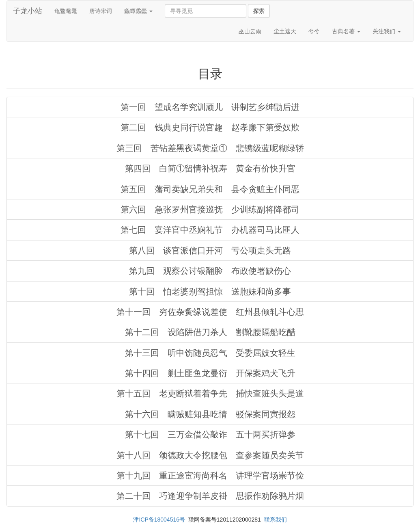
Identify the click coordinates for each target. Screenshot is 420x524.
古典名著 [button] (346, 31)
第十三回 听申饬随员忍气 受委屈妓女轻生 (210, 353)
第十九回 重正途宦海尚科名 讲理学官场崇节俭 (210, 475)
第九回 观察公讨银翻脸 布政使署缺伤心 (210, 271)
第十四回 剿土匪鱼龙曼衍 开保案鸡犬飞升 (210, 373)
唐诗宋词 (101, 11)
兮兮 (314, 31)
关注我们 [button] (387, 31)
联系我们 (276, 520)
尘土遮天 (285, 31)
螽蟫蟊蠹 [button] (138, 11)
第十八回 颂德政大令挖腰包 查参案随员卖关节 (210, 455)
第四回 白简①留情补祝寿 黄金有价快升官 (210, 168)
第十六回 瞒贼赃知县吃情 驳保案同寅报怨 (210, 414)
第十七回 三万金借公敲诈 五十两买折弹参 (210, 434)
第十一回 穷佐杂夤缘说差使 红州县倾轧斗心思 (210, 312)
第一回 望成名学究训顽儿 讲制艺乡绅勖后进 (210, 107)
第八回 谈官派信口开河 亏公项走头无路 (210, 250)
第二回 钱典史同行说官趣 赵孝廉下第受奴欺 (210, 127)
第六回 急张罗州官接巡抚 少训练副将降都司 (210, 209)
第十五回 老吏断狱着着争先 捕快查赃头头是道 (210, 393)
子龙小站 (28, 11)
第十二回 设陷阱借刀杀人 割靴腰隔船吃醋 (210, 332)
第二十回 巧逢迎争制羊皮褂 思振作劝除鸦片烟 (210, 496)
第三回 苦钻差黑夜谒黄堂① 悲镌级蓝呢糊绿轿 (210, 148)
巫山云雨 (250, 31)
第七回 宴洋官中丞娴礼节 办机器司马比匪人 (210, 230)
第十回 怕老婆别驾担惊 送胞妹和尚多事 (210, 291)
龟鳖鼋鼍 (66, 11)
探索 (259, 11)
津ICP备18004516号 (159, 520)
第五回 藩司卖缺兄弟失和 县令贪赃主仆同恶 (210, 189)
